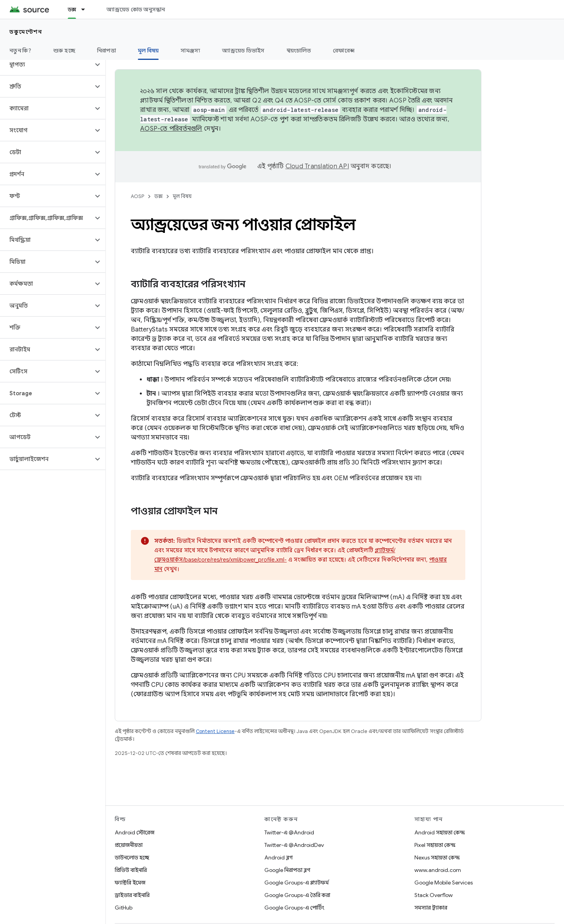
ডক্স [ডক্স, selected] (72, 9)
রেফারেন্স (344, 50)
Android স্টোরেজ (135, 832)
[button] (46, 65)
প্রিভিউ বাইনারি (131, 870)
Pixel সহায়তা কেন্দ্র (435, 845)
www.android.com (438, 870)
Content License (215, 731)
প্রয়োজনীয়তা (129, 845)
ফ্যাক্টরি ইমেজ (130, 883)
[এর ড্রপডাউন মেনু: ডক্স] (87, 9)
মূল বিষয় (182, 196)
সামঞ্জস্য (190, 50)
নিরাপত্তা (107, 50)
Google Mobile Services (444, 883)
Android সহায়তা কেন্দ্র (440, 832)
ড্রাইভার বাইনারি (132, 895)
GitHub (124, 908)
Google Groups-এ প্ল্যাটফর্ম (296, 883)
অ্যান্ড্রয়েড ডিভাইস (243, 50)
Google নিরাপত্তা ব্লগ (287, 870)
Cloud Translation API (317, 166)
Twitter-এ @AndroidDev (294, 845)
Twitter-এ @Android (289, 832)
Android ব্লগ (278, 857)
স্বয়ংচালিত (299, 50)
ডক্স (158, 196)
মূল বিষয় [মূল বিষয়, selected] (148, 50)
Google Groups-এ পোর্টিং (294, 908)
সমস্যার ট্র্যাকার (431, 908)
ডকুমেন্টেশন (26, 32)
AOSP (137, 196)
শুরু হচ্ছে (64, 50)
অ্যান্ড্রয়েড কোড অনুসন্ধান (136, 9)
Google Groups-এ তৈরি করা (297, 895)
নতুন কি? (20, 50)
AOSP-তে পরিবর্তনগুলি (171, 129)
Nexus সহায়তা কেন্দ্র (437, 857)
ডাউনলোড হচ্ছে (132, 857)
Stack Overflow (434, 895)
